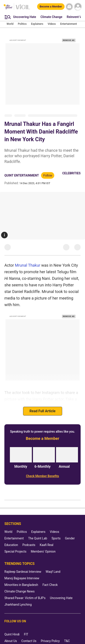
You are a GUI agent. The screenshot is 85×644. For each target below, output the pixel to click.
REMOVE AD (69, 35)
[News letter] (69, 7)
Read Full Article (42, 405)
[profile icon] (78, 7)
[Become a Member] (51, 7)
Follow (48, 170)
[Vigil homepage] (23, 9)
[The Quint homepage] (8, 7)
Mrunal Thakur (28, 260)
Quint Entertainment (22, 170)
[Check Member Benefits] (42, 470)
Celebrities (71, 168)
